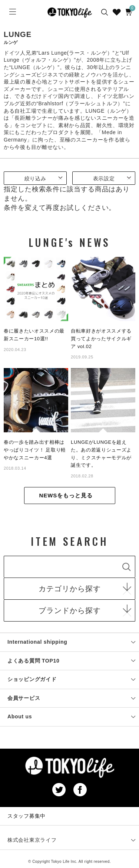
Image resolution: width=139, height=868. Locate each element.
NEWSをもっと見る (66, 495)
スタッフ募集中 (27, 816)
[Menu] (12, 12)
